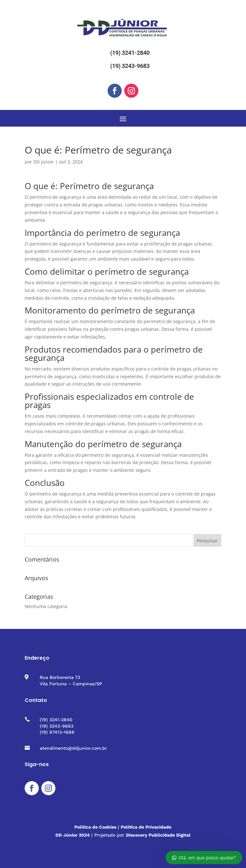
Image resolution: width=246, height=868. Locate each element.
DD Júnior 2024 (73, 835)
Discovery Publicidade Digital (158, 835)
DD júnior (44, 162)
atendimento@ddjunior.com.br (73, 748)
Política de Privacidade (146, 827)
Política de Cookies (95, 827)
